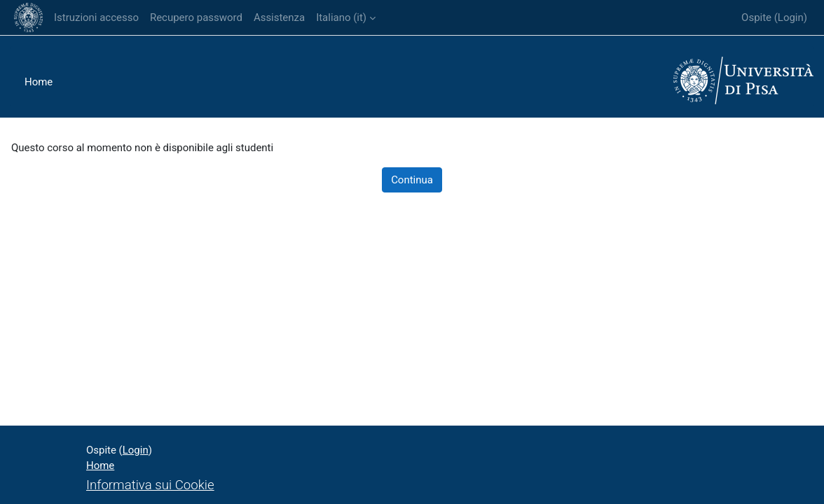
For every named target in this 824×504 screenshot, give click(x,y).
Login (791, 17)
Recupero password (196, 17)
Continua (412, 180)
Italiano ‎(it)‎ (341, 17)
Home (39, 82)
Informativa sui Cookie (150, 485)
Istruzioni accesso (96, 17)
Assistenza (279, 17)
